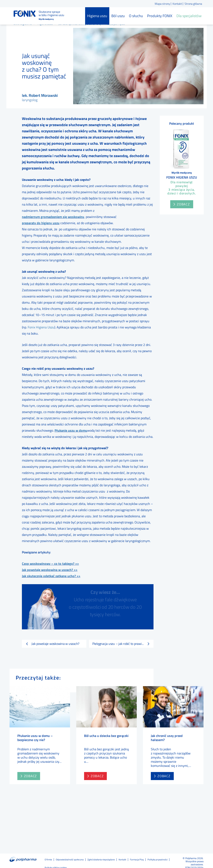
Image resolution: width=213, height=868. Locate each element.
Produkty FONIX (160, 16)
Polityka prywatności (158, 860)
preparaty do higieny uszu (41, 223)
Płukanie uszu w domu (71, 430)
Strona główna (193, 4)
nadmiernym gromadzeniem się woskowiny (53, 217)
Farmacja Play (137, 860)
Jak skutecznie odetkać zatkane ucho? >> (51, 576)
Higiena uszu (97, 16)
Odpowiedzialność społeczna (70, 860)
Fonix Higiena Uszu (41, 327)
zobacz (30, 769)
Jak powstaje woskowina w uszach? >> (50, 570)
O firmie (48, 860)
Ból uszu (118, 16)
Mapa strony (162, 4)
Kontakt (177, 4)
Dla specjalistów (189, 16)
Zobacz (183, 204)
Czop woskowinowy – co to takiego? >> (50, 564)
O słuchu (136, 16)
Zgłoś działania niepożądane (101, 860)
